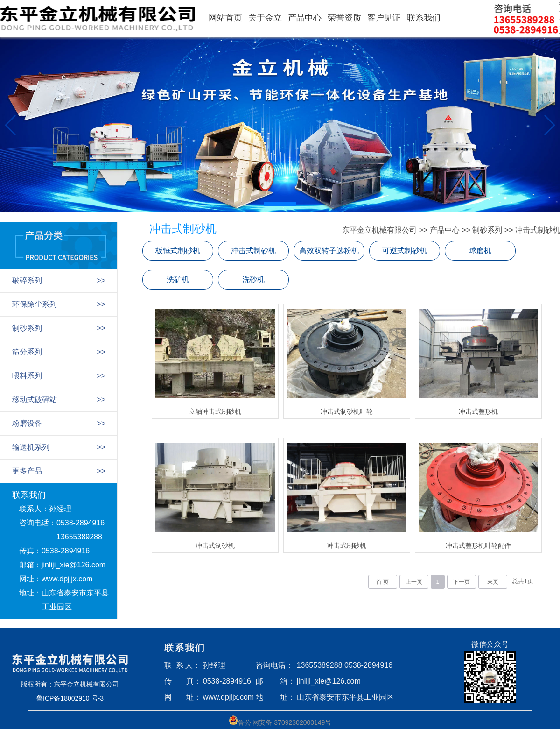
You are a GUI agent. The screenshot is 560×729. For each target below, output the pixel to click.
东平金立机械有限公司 (379, 230)
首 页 (382, 582)
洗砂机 (253, 280)
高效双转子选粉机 (329, 251)
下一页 (462, 582)
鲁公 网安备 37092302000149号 (280, 721)
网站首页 (225, 18)
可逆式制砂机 (405, 251)
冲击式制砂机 (538, 230)
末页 (493, 582)
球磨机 (480, 251)
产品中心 (305, 18)
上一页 (414, 582)
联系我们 (424, 18)
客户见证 (384, 18)
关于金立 (265, 18)
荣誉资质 (344, 18)
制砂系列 (487, 230)
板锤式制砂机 (178, 251)
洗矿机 (178, 280)
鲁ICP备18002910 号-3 (70, 698)
